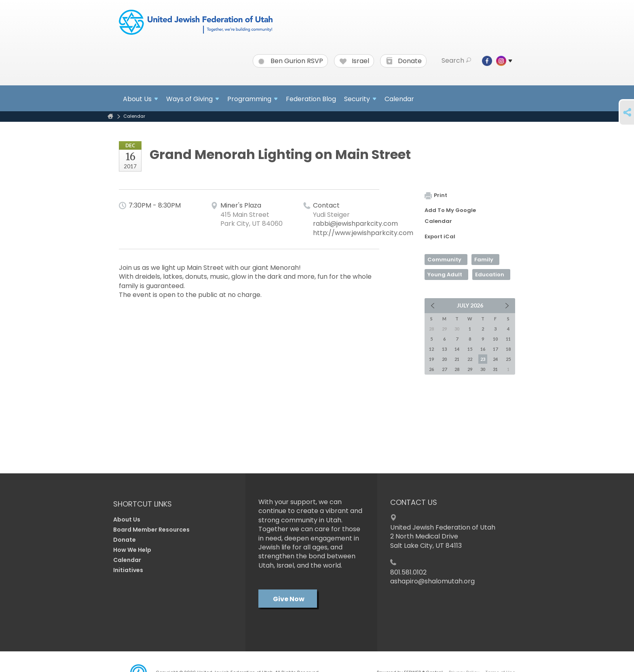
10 (495, 339)
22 (470, 359)
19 (431, 359)
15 (470, 349)
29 (470, 369)
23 (483, 359)
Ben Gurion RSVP (291, 61)
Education (490, 275)
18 (508, 349)
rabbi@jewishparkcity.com (355, 224)
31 (495, 369)
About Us (127, 519)
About (141, 99)
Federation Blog (311, 99)
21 (457, 359)
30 (483, 369)
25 (508, 359)
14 (457, 349)
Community (444, 260)
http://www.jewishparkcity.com (363, 233)
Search (456, 61)
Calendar (399, 99)
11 (508, 339)
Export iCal (440, 236)
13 (444, 349)
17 (495, 349)
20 (444, 359)
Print (436, 195)
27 (444, 369)
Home (110, 116)
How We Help (132, 550)
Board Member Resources (151, 530)
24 (495, 359)
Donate (404, 61)
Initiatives (128, 570)
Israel (354, 61)
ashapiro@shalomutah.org (432, 581)
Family (484, 260)
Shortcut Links (143, 504)
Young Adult (445, 275)
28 (457, 369)
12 (431, 349)
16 (483, 349)
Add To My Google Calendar (450, 216)
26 (431, 369)
